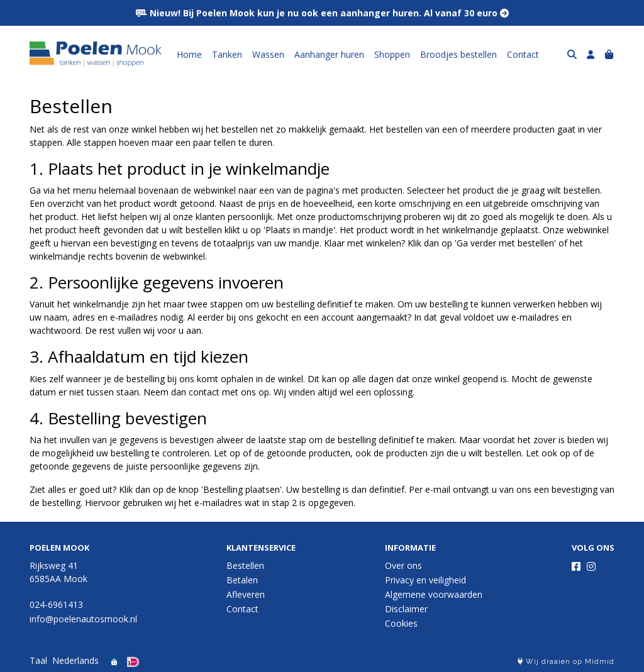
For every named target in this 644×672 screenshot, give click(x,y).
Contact (523, 54)
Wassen (268, 54)
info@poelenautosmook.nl (83, 619)
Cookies (401, 623)
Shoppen (392, 54)
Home (189, 54)
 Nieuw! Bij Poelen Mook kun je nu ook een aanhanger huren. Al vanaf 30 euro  (322, 13)
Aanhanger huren (329, 54)
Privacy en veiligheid (425, 580)
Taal (38, 660)
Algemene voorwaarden (434, 594)
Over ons (403, 565)
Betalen (242, 580)
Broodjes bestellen (458, 54)
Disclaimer (406, 609)
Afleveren (246, 594)
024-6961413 (56, 604)
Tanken (227, 54)
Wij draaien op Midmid (566, 662)
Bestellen (245, 565)
